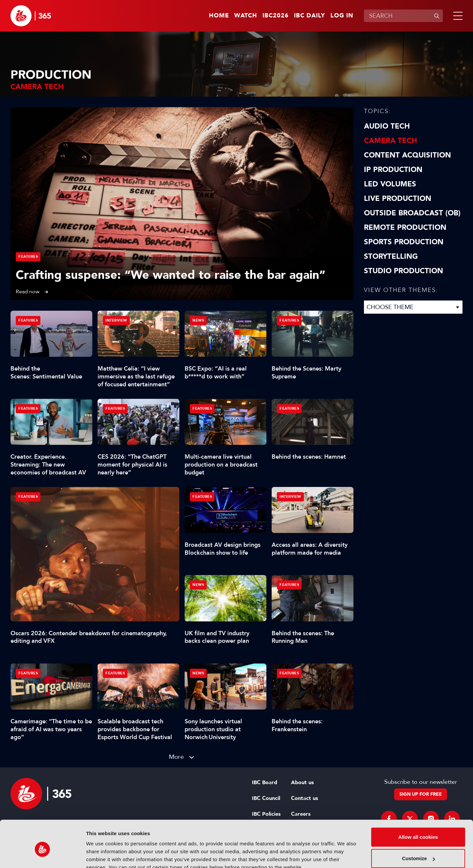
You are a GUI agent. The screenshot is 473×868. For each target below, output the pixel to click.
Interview (116, 320)
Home (219, 16)
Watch (246, 16)
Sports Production (404, 242)
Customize (418, 828)
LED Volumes (390, 184)
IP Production (393, 170)
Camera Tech (391, 141)
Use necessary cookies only (418, 850)
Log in (342, 16)
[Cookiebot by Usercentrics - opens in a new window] (43, 855)
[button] (457, 16)
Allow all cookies (418, 807)
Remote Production (405, 228)
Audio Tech (387, 126)
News (198, 320)
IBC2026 (276, 16)
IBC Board (265, 783)
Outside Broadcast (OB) (412, 213)
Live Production (398, 199)
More (176, 757)
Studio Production (404, 271)
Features (28, 257)
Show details (101, 855)
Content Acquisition (407, 155)
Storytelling (391, 256)
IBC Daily (310, 16)
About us (302, 783)
